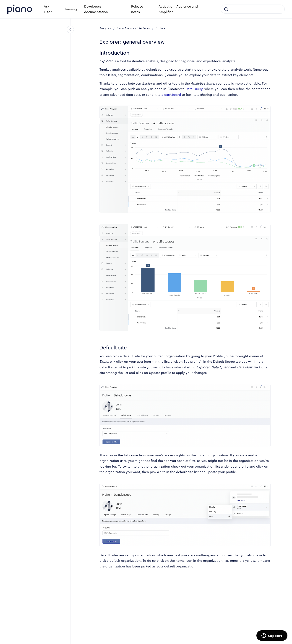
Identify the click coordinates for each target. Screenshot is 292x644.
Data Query (194, 89)
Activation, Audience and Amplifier (178, 9)
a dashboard (171, 94)
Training (71, 9)
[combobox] (253, 9)
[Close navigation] (70, 29)
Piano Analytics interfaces (133, 28)
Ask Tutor (48, 9)
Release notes (137, 9)
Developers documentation (96, 9)
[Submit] (226, 9)
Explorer (161, 28)
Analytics (105, 28)
